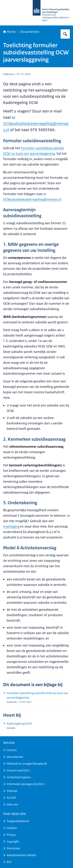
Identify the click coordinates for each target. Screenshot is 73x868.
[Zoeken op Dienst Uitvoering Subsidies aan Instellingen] (65, 34)
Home (9, 32)
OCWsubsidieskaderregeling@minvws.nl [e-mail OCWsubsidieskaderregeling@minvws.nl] (36, 124)
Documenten (30, 32)
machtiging (11, 526)
